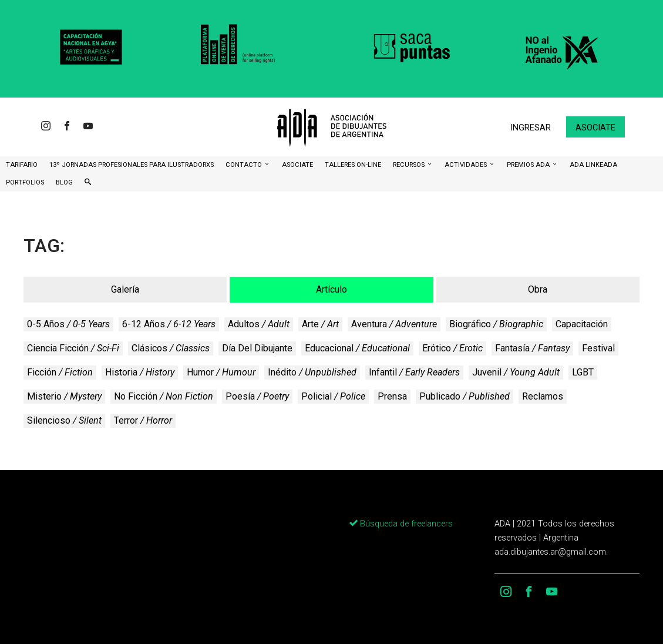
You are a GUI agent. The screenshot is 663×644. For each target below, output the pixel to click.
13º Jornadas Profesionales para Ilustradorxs (132, 165)
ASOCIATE (297, 165)
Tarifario (22, 165)
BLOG (64, 182)
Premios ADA (529, 165)
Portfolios (25, 182)
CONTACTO (245, 165)
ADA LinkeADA (593, 165)
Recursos (410, 165)
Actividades (467, 165)
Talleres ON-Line (353, 165)
